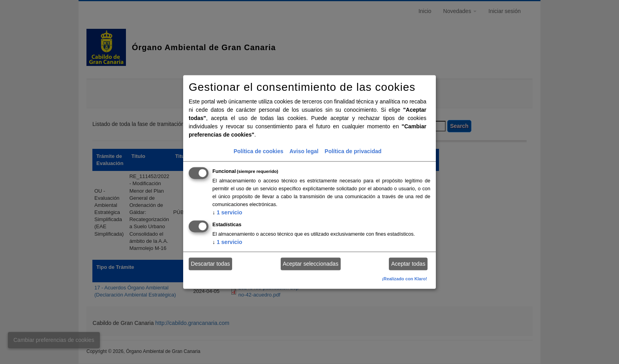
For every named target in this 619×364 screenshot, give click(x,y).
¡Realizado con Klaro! (405, 279)
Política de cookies (259, 152)
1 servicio (227, 213)
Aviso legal (304, 152)
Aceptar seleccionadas (310, 264)
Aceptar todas (408, 264)
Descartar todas (211, 264)
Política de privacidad (353, 152)
